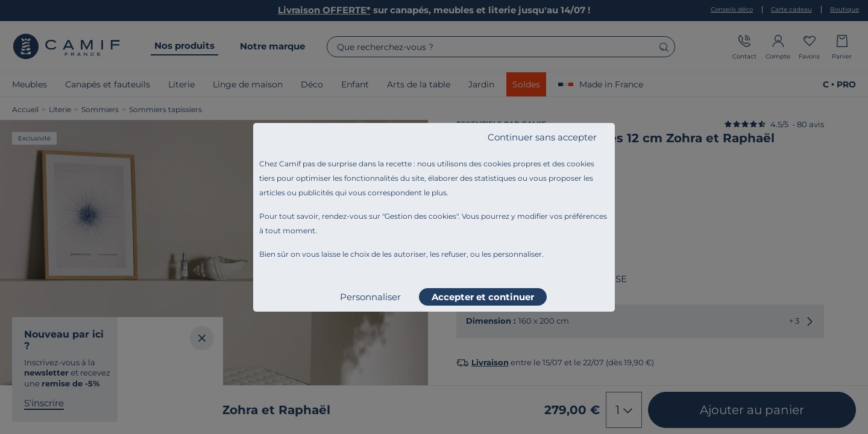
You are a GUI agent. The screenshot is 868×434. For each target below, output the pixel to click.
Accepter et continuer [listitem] (483, 297)
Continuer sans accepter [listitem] (542, 137)
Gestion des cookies (420, 216)
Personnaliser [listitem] (370, 297)
